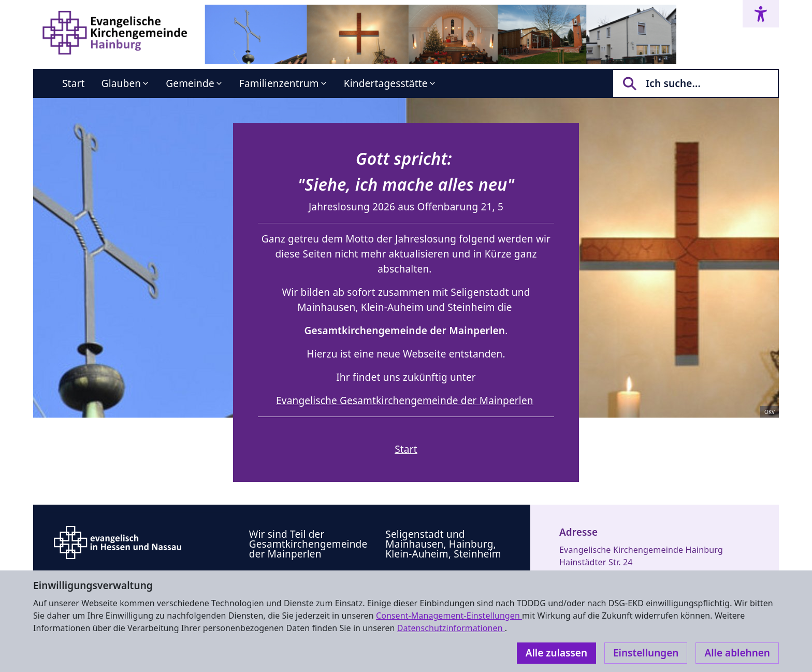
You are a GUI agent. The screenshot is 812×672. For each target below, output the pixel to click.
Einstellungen (646, 653)
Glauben (121, 83)
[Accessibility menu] (761, 14)
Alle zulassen (556, 653)
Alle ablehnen (737, 653)
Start (74, 83)
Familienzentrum (279, 83)
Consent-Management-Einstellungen (449, 616)
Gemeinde (190, 83)
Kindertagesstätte (386, 83)
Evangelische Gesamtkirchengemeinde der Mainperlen (405, 401)
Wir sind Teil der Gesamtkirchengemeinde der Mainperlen (308, 544)
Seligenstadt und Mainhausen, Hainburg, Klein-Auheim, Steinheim (443, 544)
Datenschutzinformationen (451, 628)
